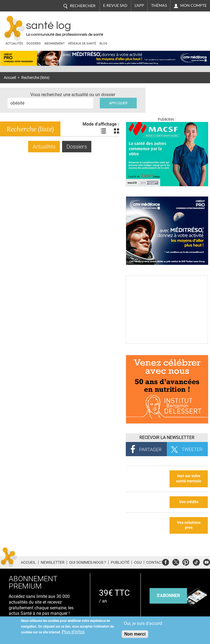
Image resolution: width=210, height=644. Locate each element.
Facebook (166, 561)
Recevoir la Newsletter (167, 437)
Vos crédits (189, 502)
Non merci (135, 634)
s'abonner (168, 596)
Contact (155, 562)
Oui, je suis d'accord (143, 623)
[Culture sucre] (167, 342)
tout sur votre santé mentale (189, 479)
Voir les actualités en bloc (116, 131)
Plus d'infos (73, 632)
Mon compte (193, 5)
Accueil (10, 78)
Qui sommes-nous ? (88, 562)
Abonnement (55, 44)
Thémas (159, 5)
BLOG (103, 44)
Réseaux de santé (82, 44)
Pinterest (186, 561)
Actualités (14, 44)
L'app (139, 5)
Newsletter (53, 562)
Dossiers (34, 44)
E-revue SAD (115, 5)
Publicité (120, 562)
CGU (138, 562)
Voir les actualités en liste (103, 131)
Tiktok (196, 561)
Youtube (207, 561)
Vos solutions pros (189, 525)
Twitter (176, 561)
